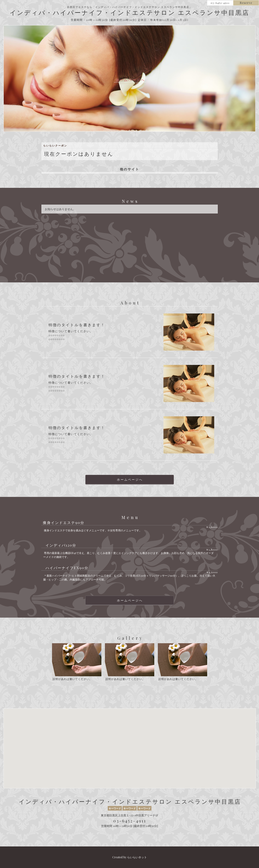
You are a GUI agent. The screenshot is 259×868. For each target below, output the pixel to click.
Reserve (246, 3)
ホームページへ (130, 80)
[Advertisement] (130, 244)
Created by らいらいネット (130, 857)
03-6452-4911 (220, 3)
